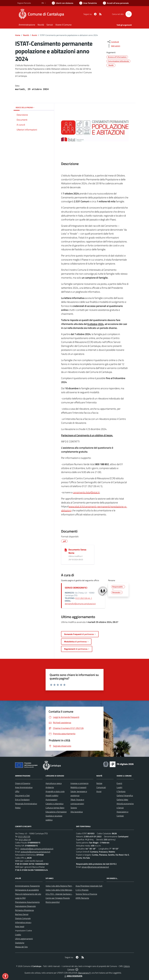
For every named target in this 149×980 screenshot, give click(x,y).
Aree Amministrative (24, 787)
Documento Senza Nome (77, 551)
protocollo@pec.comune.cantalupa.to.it (37, 849)
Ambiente (50, 787)
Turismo (74, 808)
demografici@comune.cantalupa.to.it (80, 604)
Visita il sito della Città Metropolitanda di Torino (65, 890)
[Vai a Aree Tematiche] (88, 3)
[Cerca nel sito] (129, 14)
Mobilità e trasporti (78, 787)
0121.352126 (24, 836)
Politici (18, 808)
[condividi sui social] (113, 42)
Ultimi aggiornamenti (24, 939)
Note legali (20, 926)
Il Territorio (121, 791)
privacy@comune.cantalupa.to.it (95, 867)
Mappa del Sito (21, 947)
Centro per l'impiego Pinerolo (58, 898)
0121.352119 (25, 840)
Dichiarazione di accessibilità (27, 890)
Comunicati (101, 787)
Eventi (119, 783)
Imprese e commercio (79, 783)
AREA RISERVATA (73, 976)
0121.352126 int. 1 (84, 598)
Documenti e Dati (22, 795)
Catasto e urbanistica (54, 804)
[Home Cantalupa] (42, 14)
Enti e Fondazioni (22, 800)
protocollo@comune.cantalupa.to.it (36, 852)
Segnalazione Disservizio (25, 906)
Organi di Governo (23, 783)
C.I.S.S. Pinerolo (82, 890)
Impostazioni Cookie (23, 931)
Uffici (17, 791)
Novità (26, 35)
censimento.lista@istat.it (86, 492)
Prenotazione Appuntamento (27, 902)
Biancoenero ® (84, 973)
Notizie (99, 783)
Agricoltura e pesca (54, 783)
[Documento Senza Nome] (66, 550)
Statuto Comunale (23, 918)
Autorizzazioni (51, 800)
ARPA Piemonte (82, 898)
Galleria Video (122, 800)
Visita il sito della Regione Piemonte (61, 886)
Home (18, 35)
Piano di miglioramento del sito (28, 894)
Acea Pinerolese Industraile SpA (89, 886)
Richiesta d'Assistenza (24, 910)
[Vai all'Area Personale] (116, 3)
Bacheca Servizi (22, 914)
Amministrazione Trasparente (27, 886)
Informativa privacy (23, 922)
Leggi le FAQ (20, 898)
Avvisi (34, 35)
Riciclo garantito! (53, 902)
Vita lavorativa (77, 812)
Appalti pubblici (52, 795)
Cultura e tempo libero (55, 808)
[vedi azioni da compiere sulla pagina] (114, 46)
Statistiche (20, 943)
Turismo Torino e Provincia (86, 894)
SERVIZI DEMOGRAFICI (76, 588)
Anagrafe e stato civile (55, 791)
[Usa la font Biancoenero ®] (62, 3)
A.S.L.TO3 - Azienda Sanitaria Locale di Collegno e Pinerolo (70, 894)
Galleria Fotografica (125, 795)
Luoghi (119, 787)
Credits (18, 935)
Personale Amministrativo (26, 804)
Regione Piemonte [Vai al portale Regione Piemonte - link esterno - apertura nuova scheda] (24, 3)
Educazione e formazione (56, 812)
